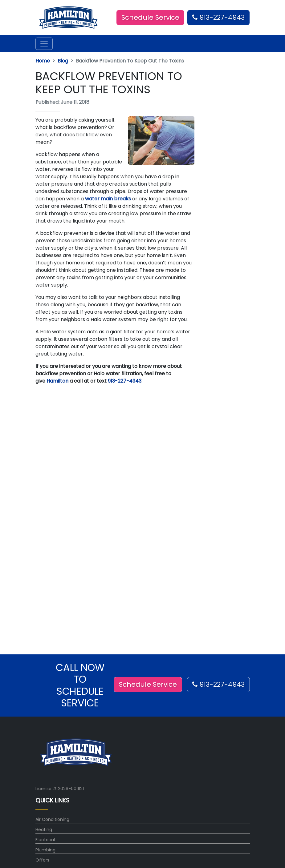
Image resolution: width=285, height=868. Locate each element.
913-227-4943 (218, 17)
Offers (42, 860)
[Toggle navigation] (44, 44)
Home (43, 61)
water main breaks (107, 199)
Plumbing (45, 850)
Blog (63, 61)
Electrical (45, 840)
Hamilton (57, 381)
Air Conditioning (52, 819)
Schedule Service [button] (150, 17)
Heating (44, 830)
